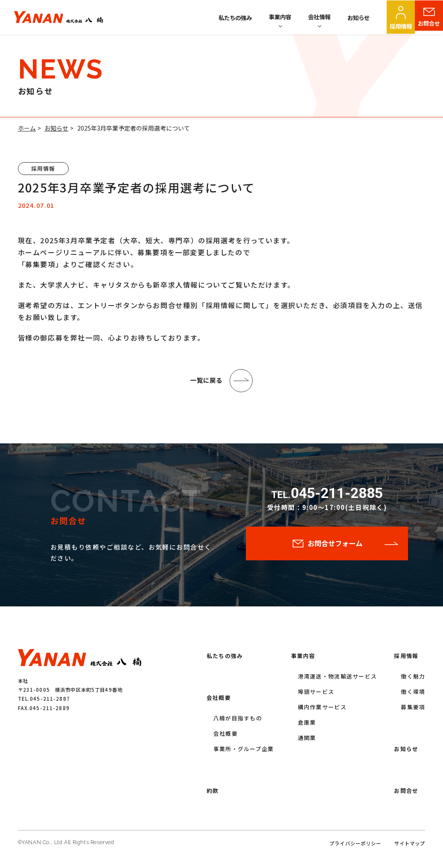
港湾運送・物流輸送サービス (338, 679)
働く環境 (413, 694)
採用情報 (401, 26)
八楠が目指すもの (238, 721)
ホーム (27, 128)
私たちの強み (235, 17)
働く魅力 (413, 679)
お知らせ (358, 17)
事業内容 (280, 17)
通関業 (307, 740)
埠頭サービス (316, 694)
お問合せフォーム (335, 547)
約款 (213, 793)
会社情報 (319, 17)
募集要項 (413, 709)
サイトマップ (410, 846)
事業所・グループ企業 (244, 751)
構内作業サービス (322, 709)
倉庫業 (307, 725)
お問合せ (429, 26)
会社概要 (219, 700)
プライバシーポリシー (355, 846)
